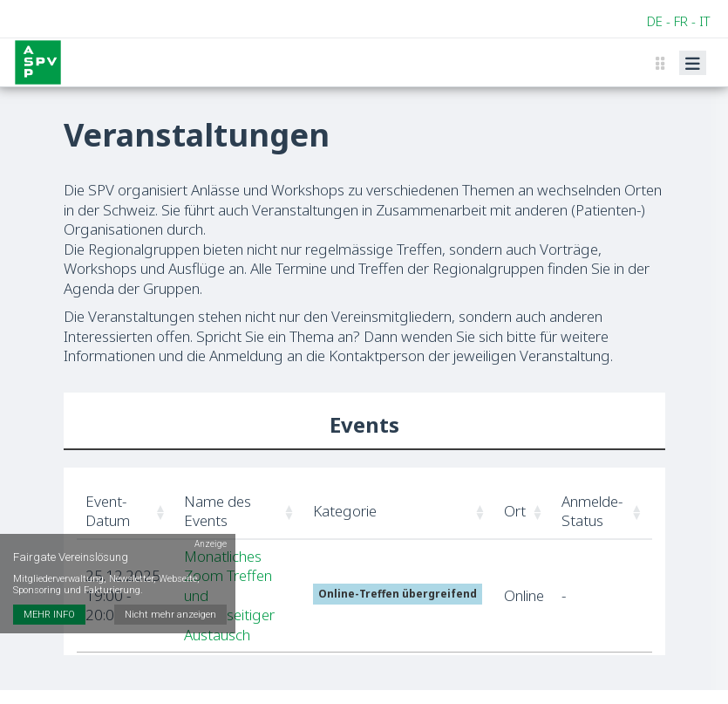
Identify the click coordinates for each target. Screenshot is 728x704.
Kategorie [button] (345, 511)
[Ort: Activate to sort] (524, 512)
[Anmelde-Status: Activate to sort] (602, 512)
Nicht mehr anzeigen (170, 615)
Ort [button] (515, 511)
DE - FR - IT (679, 21)
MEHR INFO (49, 615)
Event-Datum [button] (108, 511)
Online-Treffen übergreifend (398, 594)
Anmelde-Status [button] (592, 511)
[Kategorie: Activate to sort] (400, 512)
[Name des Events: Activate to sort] (240, 512)
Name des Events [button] (218, 511)
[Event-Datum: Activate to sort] (126, 512)
